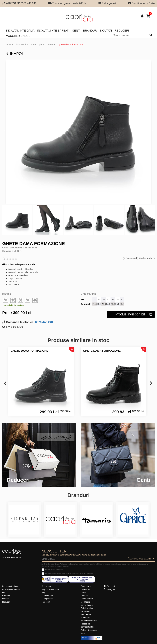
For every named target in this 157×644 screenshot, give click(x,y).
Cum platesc (47, 599)
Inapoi (15, 54)
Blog (44, 592)
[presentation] (5, 383)
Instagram (109, 589)
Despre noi (46, 586)
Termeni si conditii (89, 621)
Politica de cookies (89, 630)
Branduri (90, 31)
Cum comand (47, 596)
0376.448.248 (44, 322)
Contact (84, 596)
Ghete (42, 45)
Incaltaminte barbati (53, 31)
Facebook (109, 586)
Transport (46, 602)
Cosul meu (86, 589)
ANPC (84, 633)
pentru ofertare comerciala (54, 570)
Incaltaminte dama (20, 31)
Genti (76, 31)
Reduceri (122, 31)
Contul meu (86, 586)
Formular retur (87, 599)
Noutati (106, 31)
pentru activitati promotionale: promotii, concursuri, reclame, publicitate (69, 574)
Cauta (83, 592)
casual (52, 45)
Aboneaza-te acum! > (141, 559)
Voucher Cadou (18, 36)
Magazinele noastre (50, 589)
